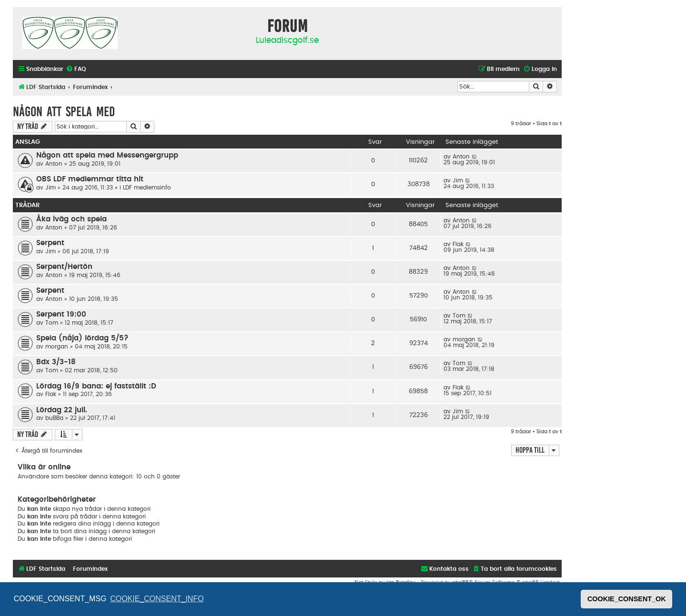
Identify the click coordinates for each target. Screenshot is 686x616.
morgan (57, 347)
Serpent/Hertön (64, 267)
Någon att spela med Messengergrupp (107, 155)
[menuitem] (76, 69)
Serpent (50, 243)
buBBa (54, 418)
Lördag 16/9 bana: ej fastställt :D (96, 386)
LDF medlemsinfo (147, 188)
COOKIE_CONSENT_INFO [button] (157, 599)
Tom (52, 323)
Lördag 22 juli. (62, 410)
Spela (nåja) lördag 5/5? (82, 338)
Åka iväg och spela (71, 219)
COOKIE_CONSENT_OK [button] (627, 599)
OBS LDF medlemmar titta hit (90, 179)
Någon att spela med (64, 112)
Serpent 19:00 (61, 314)
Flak (458, 244)
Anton (54, 164)
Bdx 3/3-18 (56, 362)
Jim (50, 188)
